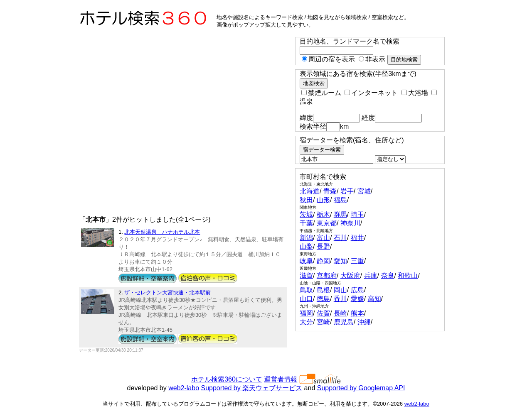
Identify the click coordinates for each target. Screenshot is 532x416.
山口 (306, 299)
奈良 (388, 275)
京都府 (327, 275)
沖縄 (364, 322)
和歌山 (408, 275)
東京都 (327, 223)
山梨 (306, 246)
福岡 (306, 313)
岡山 (340, 290)
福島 (340, 200)
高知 (374, 299)
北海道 (310, 191)
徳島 (323, 299)
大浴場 (415, 93)
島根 (323, 290)
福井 (357, 238)
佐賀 (323, 313)
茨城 (306, 214)
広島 (357, 290)
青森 (330, 191)
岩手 (347, 191)
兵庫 (371, 275)
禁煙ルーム (321, 93)
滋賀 (306, 275)
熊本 (357, 313)
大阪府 (350, 275)
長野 (323, 246)
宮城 (364, 191)
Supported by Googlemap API (361, 388)
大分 (306, 322)
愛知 (340, 261)
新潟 (306, 238)
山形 (323, 200)
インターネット (371, 93)
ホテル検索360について (227, 379)
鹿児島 (344, 322)
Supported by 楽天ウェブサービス (252, 388)
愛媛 (357, 299)
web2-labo (184, 388)
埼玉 (357, 214)
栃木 (323, 214)
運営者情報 (281, 379)
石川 (340, 238)
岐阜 (306, 261)
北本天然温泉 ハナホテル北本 (162, 232)
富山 (323, 238)
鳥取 (306, 290)
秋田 (306, 200)
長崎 (340, 313)
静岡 (323, 261)
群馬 (340, 214)
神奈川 (350, 223)
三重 (357, 261)
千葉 (306, 223)
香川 (340, 299)
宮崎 (323, 322)
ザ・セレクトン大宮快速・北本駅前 (167, 292)
